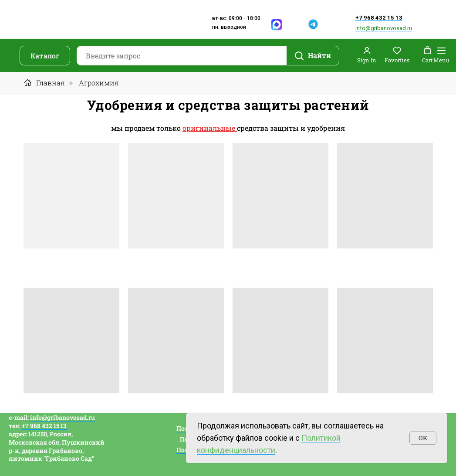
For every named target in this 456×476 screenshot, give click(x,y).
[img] (296, 25)
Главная (44, 83)
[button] (367, 55)
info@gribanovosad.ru (384, 28)
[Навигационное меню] (441, 56)
